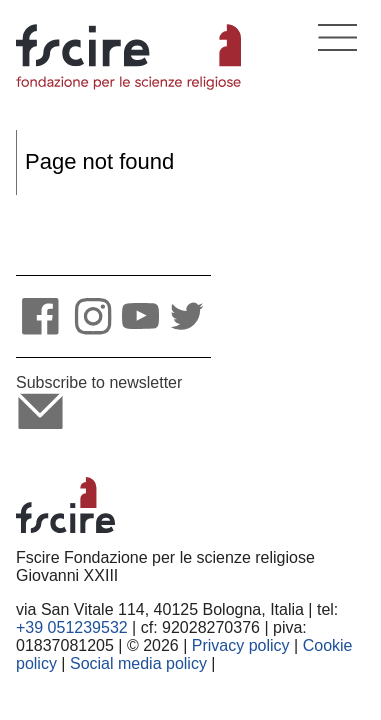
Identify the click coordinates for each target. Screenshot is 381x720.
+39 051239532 (72, 627)
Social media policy (138, 663)
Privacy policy (241, 645)
